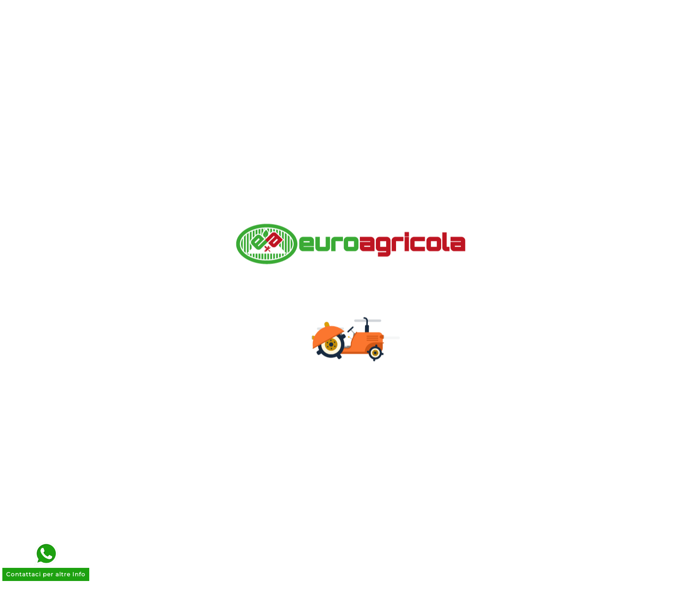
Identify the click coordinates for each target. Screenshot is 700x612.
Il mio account (240, 444)
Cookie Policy (238, 400)
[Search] (484, 35)
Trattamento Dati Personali (265, 386)
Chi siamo (230, 328)
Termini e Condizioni (252, 371)
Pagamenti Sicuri (245, 342)
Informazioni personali (402, 328)
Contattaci (232, 415)
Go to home (487, 131)
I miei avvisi (381, 400)
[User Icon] (608, 35)
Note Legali (233, 357)
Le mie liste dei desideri (404, 386)
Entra (221, 430)
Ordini (369, 342)
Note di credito (387, 357)
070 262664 (537, 431)
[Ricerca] (338, 35)
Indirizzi (373, 371)
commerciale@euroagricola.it (572, 417)
